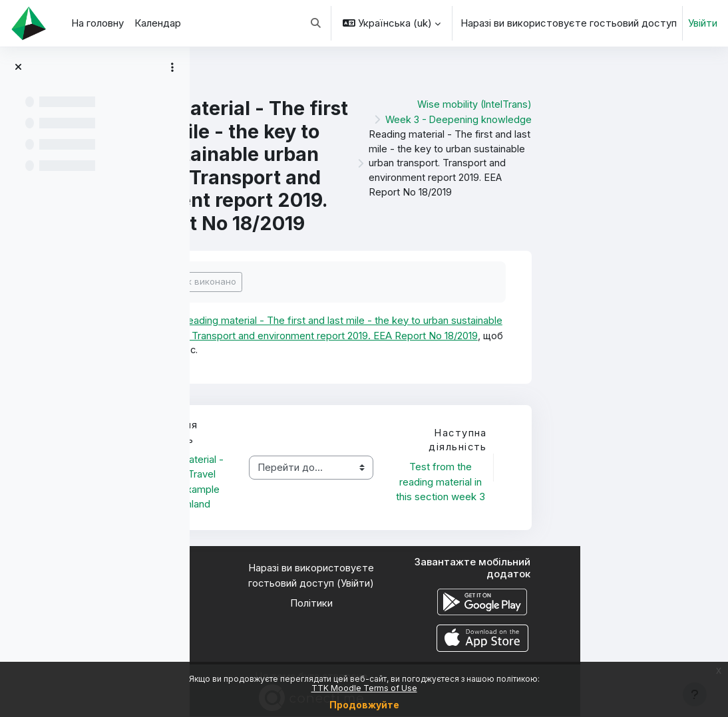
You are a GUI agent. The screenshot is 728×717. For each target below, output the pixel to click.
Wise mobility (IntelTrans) (621, 104)
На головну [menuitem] (97, 23)
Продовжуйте (364, 705)
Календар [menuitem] (158, 23)
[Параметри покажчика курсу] (172, 67)
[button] (316, 23)
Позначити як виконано (333, 281)
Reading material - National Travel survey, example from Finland (332, 483)
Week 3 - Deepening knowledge (605, 118)
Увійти (703, 23)
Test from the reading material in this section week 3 (588, 483)
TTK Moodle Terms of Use (364, 688)
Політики (459, 604)
